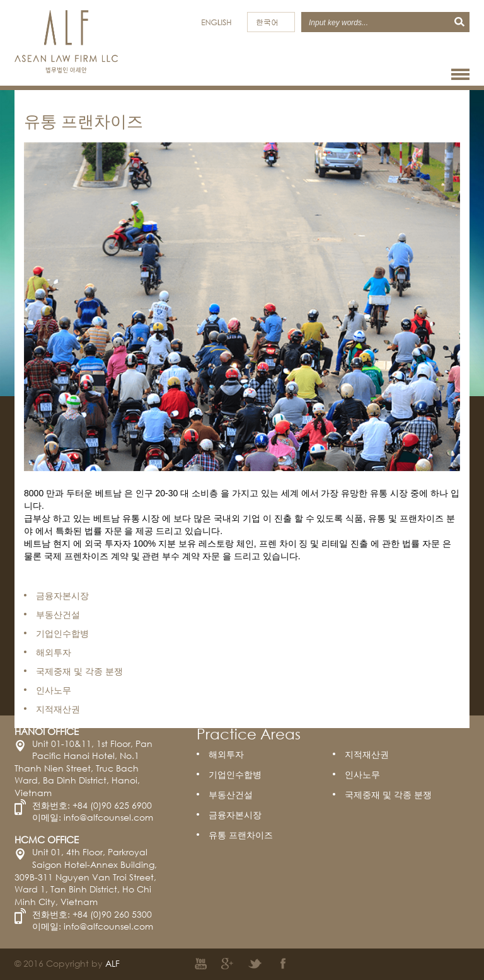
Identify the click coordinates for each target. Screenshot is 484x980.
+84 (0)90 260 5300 (112, 914)
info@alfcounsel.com (108, 817)
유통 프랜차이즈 (241, 835)
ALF (112, 963)
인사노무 (362, 774)
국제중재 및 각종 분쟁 (388, 795)
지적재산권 (367, 754)
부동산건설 (231, 795)
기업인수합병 (235, 774)
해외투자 (226, 754)
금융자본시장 (235, 815)
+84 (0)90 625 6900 (112, 805)
